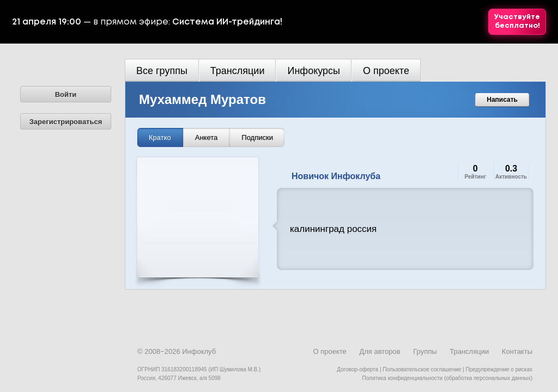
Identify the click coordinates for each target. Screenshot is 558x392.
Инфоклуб (199, 351)
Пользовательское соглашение (422, 369)
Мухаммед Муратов (202, 99)
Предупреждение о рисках (499, 369)
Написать (502, 100)
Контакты (517, 351)
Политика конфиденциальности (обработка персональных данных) (447, 378)
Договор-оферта (357, 369)
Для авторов (380, 351)
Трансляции (238, 71)
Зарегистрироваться (66, 122)
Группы (425, 351)
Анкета (207, 137)
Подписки (257, 137)
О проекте (386, 71)
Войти (66, 94)
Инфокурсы (314, 71)
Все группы (162, 71)
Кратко (160, 137)
